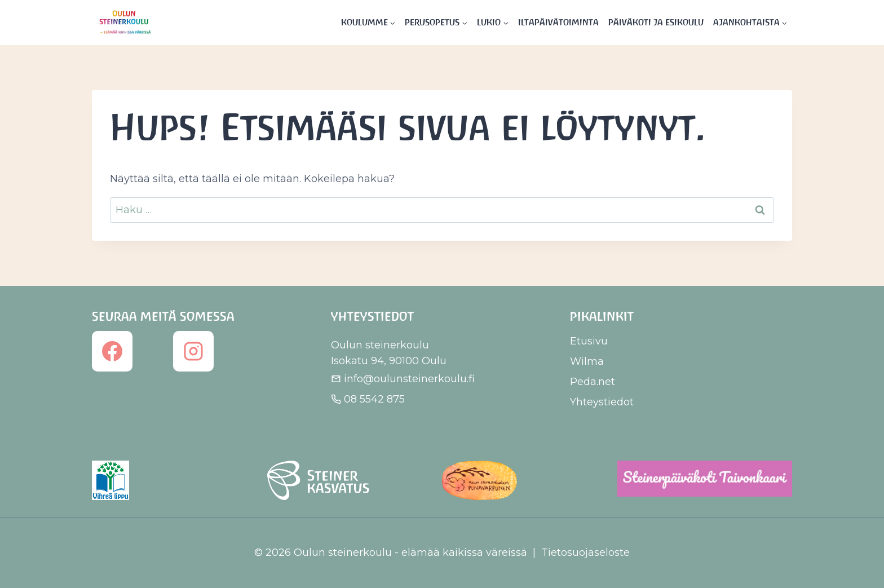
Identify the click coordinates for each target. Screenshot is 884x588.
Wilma (587, 361)
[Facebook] (112, 351)
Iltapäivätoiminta (558, 22)
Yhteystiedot (602, 402)
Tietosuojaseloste (585, 552)
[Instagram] (193, 351)
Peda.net (593, 382)
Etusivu (589, 341)
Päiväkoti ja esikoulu (656, 22)
